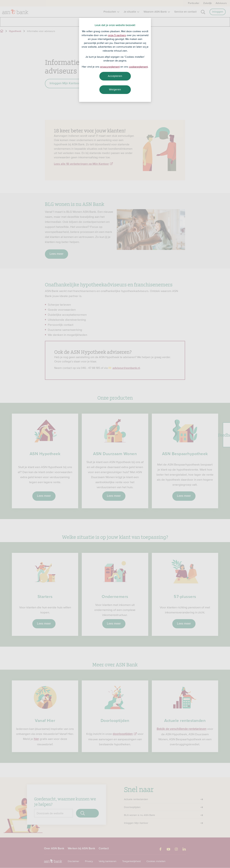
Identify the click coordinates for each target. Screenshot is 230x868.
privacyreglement (110, 67)
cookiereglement (138, 67)
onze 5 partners (117, 35)
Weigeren (115, 89)
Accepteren (115, 76)
